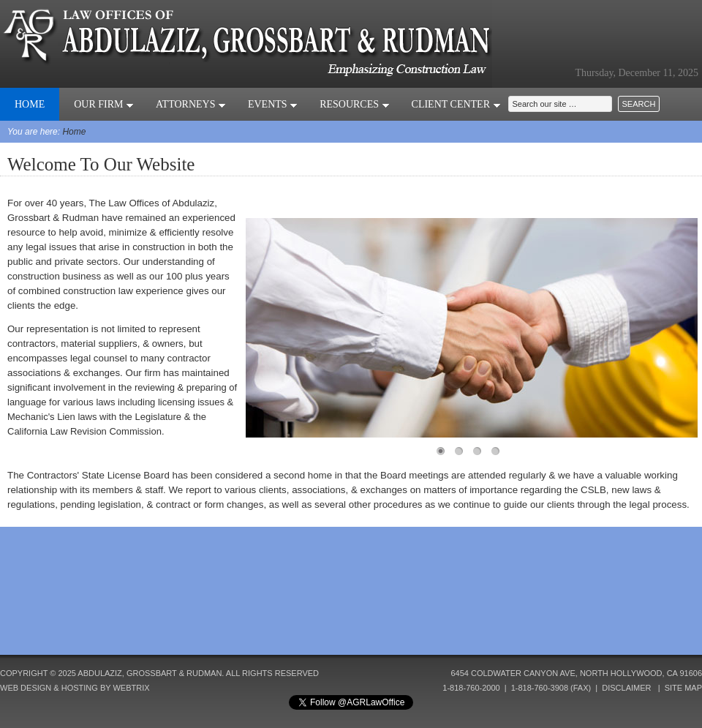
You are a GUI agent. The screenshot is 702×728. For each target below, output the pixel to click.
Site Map (683, 688)
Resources (354, 104)
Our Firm (104, 104)
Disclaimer (626, 688)
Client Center (456, 104)
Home (30, 104)
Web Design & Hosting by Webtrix (75, 688)
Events (273, 104)
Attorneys (191, 104)
